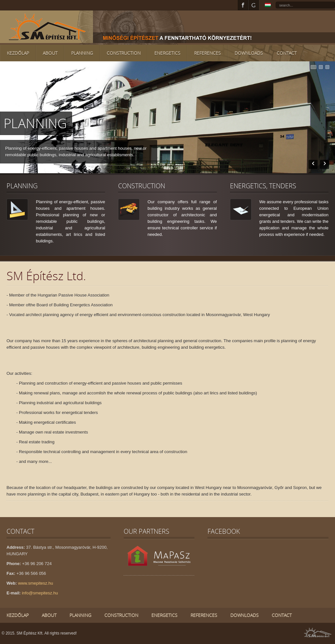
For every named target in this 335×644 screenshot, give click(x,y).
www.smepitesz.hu (36, 583)
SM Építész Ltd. (46, 276)
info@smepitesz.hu (40, 593)
